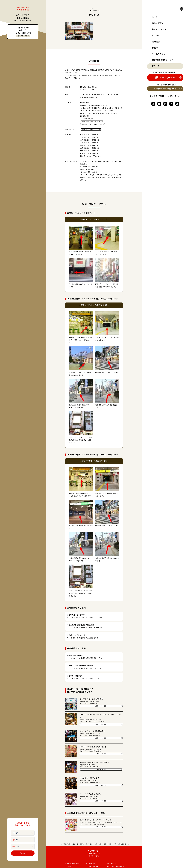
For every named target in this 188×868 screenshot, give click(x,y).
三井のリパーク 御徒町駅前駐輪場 (79, 666)
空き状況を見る (23, 36)
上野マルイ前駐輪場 (74, 676)
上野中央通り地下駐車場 (76, 615)
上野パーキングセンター (76, 635)
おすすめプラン (159, 29)
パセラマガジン (111, 864)
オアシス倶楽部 (70, 866)
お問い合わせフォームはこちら (91, 130)
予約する (23, 853)
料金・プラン (157, 23)
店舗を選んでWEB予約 (72, 864)
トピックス (156, 36)
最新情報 (156, 42)
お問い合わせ (175, 96)
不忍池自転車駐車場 (74, 655)
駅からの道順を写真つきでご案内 (92, 122)
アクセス (156, 66)
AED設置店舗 (91, 864)
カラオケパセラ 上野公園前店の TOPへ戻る (94, 854)
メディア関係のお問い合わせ (115, 866)
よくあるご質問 (157, 96)
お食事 (155, 48)
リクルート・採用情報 (92, 866)
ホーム (155, 17)
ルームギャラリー (160, 54)
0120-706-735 (87, 90)
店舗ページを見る (101, 706)
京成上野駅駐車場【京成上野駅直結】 (80, 625)
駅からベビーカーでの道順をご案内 (92, 124)
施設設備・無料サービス (163, 60)
